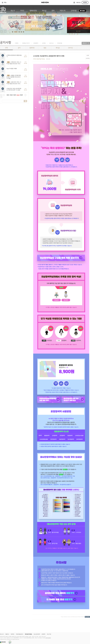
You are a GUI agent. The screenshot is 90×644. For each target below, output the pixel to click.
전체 (6, 48)
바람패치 (36, 43)
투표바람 (60, 43)
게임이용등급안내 (20, 634)
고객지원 (74, 11)
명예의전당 (33, 11)
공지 (19, 48)
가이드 (22, 11)
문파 (53, 11)
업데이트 (32, 48)
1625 (21, 95)
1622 (11, 95)
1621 (8, 95)
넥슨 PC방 (49, 634)
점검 (45, 48)
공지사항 (6, 43)
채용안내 (7, 634)
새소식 (13, 11)
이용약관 (12, 634)
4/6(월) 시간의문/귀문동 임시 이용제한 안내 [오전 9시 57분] (14, 77)
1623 (15, 95)
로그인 (85, 2)
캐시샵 (44, 11)
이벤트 (17, 43)
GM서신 (51, 43)
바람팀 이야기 (26, 43)
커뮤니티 (63, 11)
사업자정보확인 (48, 638)
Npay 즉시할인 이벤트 (12, 69)
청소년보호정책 (37, 634)
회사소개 (2, 634)
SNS (83, 11)
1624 (18, 95)
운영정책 (43, 634)
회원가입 (78, 3)
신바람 (44, 43)
